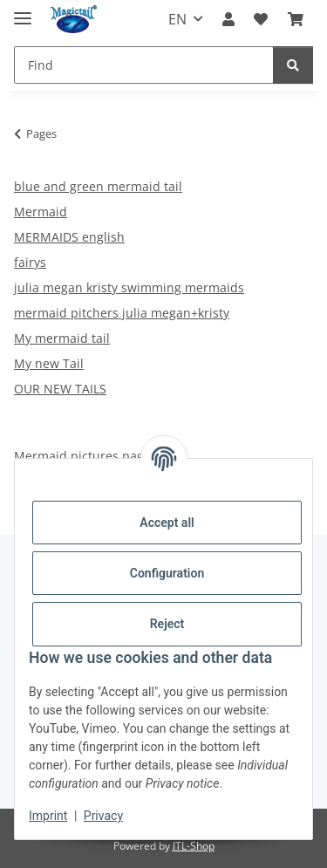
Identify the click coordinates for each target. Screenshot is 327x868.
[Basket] (296, 19)
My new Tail (49, 363)
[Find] (144, 65)
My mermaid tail (62, 338)
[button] (228, 19)
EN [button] (177, 19)
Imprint (48, 816)
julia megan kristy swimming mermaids (129, 287)
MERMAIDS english (69, 237)
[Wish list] (261, 19)
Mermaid (41, 212)
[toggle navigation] (23, 11)
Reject (167, 624)
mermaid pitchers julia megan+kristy (122, 313)
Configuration (167, 573)
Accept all (167, 523)
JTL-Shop (194, 846)
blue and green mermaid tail (98, 186)
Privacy (103, 816)
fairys (30, 262)
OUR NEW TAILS (60, 389)
